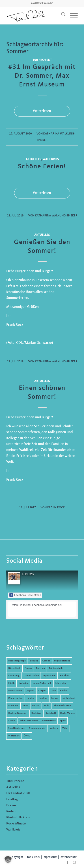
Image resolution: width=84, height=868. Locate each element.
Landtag (12, 799)
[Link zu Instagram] (74, 862)
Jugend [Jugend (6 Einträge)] (30, 691)
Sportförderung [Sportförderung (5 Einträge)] (17, 728)
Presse (11, 805)
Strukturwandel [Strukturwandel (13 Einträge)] (37, 728)
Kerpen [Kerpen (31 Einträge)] (42, 691)
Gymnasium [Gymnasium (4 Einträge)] (49, 676)
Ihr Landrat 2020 (18, 793)
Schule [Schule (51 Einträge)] (12, 721)
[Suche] (61, 15)
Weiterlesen (42, 111)
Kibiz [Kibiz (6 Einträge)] (53, 691)
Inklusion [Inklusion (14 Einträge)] (24, 683)
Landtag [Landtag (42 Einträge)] (43, 698)
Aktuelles (33, 159)
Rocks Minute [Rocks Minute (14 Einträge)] (68, 713)
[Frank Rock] (35, 15)
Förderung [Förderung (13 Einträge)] (14, 676)
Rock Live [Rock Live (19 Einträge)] (36, 713)
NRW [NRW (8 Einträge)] (25, 706)
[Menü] (72, 15)
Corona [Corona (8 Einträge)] (46, 661)
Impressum (50, 857)
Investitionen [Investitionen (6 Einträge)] (15, 691)
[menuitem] (61, 15)
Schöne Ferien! (42, 167)
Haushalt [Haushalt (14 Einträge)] (65, 676)
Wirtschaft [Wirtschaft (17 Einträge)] (14, 736)
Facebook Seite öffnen (25, 595)
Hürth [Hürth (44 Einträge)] (11, 683)
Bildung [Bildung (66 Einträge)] (34, 661)
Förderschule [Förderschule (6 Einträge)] (56, 668)
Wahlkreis (51, 159)
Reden (11, 812)
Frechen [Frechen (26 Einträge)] (40, 668)
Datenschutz (68, 857)
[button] (8, 860)
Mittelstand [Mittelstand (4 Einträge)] (69, 698)
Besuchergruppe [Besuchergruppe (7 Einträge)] (17, 661)
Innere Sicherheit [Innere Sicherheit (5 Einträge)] (42, 683)
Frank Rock (56, 508)
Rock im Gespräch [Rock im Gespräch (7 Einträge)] (18, 713)
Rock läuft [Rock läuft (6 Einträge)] (51, 713)
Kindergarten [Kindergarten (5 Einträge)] (15, 698)
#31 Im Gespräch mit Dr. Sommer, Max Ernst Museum (42, 76)
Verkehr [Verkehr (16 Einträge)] (54, 728)
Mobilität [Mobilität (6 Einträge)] (13, 706)
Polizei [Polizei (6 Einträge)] (36, 706)
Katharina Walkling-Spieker (56, 216)
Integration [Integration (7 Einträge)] (61, 683)
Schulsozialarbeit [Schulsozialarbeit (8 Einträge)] (29, 721)
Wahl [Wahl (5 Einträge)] (65, 728)
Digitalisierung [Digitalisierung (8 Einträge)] (62, 661)
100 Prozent (42, 60)
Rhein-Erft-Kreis (18, 818)
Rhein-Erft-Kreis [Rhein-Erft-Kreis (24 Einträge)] (62, 706)
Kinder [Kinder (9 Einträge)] (64, 691)
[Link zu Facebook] (68, 862)
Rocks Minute (16, 824)
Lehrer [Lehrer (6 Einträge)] (55, 698)
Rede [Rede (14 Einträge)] (46, 706)
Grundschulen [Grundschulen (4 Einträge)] (31, 676)
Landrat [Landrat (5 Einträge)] (31, 698)
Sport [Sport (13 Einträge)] (63, 721)
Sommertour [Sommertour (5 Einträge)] (49, 721)
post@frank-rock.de (42, 3)
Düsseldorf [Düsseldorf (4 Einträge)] (14, 668)
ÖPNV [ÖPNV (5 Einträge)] (27, 736)
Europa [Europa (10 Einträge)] (28, 668)
